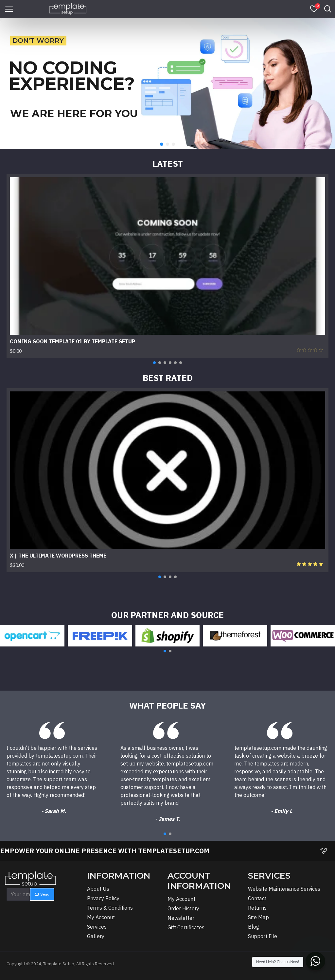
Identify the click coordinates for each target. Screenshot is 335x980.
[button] (154, 363)
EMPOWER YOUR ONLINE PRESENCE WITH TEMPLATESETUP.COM (105, 851)
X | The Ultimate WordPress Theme (58, 556)
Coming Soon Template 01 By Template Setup (72, 341)
